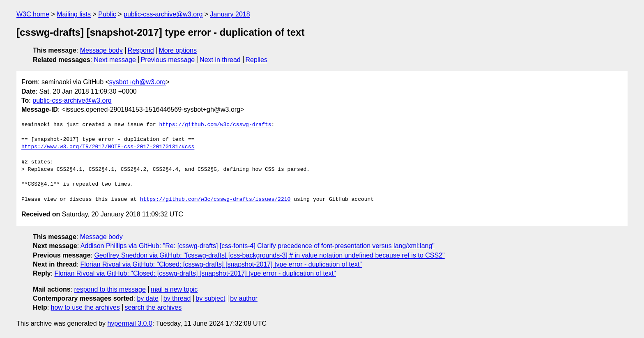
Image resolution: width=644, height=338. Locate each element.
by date (147, 298)
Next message (115, 60)
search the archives (153, 307)
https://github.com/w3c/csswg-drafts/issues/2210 (215, 200)
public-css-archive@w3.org (163, 14)
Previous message (168, 60)
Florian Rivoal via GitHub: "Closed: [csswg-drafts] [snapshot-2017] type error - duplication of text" (221, 264)
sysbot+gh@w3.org (138, 82)
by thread (177, 298)
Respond (141, 50)
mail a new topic (174, 289)
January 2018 (230, 14)
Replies (256, 60)
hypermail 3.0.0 (130, 323)
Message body (101, 50)
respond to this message (110, 289)
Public (107, 14)
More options (178, 50)
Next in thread (220, 60)
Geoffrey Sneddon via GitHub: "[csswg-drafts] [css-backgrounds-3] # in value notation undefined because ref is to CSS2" (269, 255)
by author (244, 298)
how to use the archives (85, 307)
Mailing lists (74, 14)
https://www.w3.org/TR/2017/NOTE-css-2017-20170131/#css (108, 147)
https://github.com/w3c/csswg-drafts (215, 125)
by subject (210, 298)
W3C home (33, 14)
